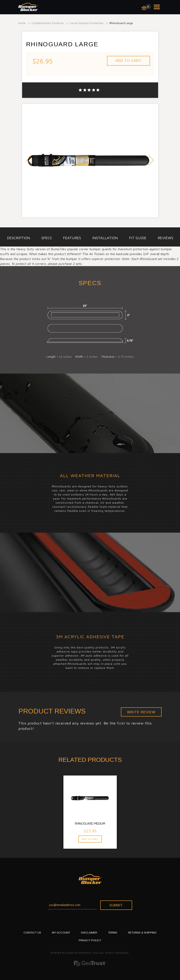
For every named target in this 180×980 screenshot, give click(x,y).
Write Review (141, 712)
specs (47, 238)
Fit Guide (138, 238)
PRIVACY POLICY (90, 940)
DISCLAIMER (89, 933)
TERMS (113, 933)
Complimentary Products (48, 23)
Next (151, 161)
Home (22, 23)
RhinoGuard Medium (90, 823)
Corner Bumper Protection (87, 23)
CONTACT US (32, 933)
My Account (61, 933)
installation (105, 238)
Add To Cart (90, 839)
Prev (29, 161)
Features (72, 238)
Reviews (165, 238)
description (19, 238)
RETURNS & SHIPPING (142, 933)
